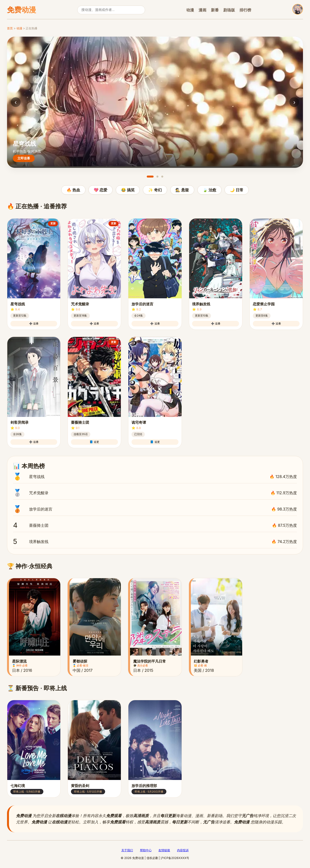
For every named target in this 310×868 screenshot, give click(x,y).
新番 (215, 10)
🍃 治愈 (209, 190)
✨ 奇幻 (155, 190)
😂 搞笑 (128, 190)
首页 (10, 28)
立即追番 (24, 158)
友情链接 (164, 850)
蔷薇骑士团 (155, 525)
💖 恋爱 (101, 190)
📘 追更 (94, 442)
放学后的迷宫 (155, 509)
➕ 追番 (34, 324)
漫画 (202, 10)
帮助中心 (146, 850)
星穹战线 (155, 477)
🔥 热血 (73, 190)
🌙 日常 (237, 190)
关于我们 (127, 850)
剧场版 (229, 10)
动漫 (190, 10)
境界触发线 (155, 542)
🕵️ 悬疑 (182, 190)
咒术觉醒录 (155, 493)
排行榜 (245, 10)
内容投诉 (183, 850)
